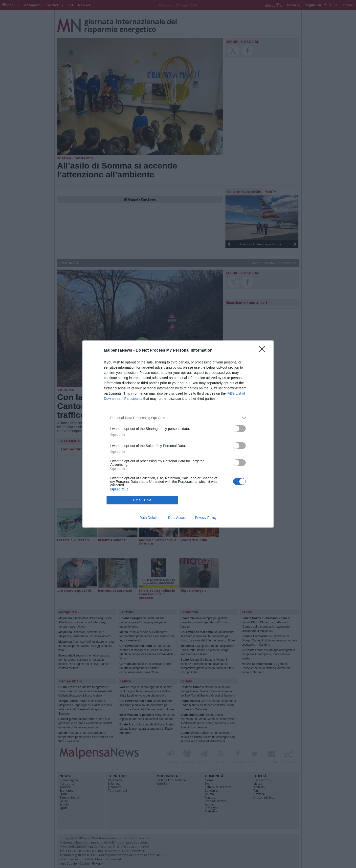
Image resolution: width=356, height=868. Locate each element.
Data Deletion (150, 518)
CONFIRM (142, 500)
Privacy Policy (206, 518)
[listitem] (178, 418)
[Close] (264, 351)
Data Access (178, 518)
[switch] (239, 429)
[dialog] (178, 434)
